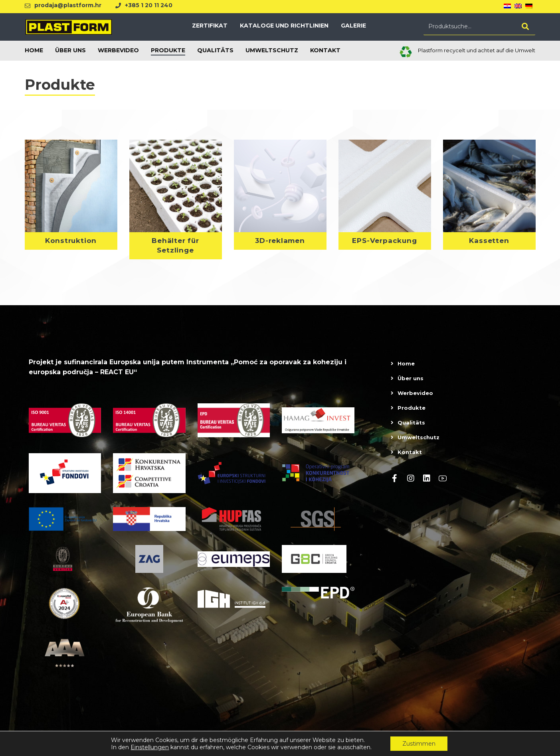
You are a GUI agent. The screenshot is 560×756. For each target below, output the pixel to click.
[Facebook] (395, 482)
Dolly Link (495, 748)
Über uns (411, 382)
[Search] (525, 29)
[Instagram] (411, 482)
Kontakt (410, 456)
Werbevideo (415, 397)
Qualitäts (411, 426)
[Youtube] (443, 482)
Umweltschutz (419, 441)
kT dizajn (524, 748)
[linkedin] (427, 482)
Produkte (412, 412)
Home (406, 367)
